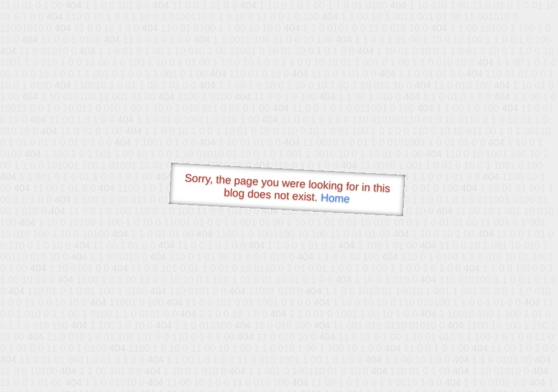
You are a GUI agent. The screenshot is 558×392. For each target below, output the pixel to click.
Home (335, 198)
